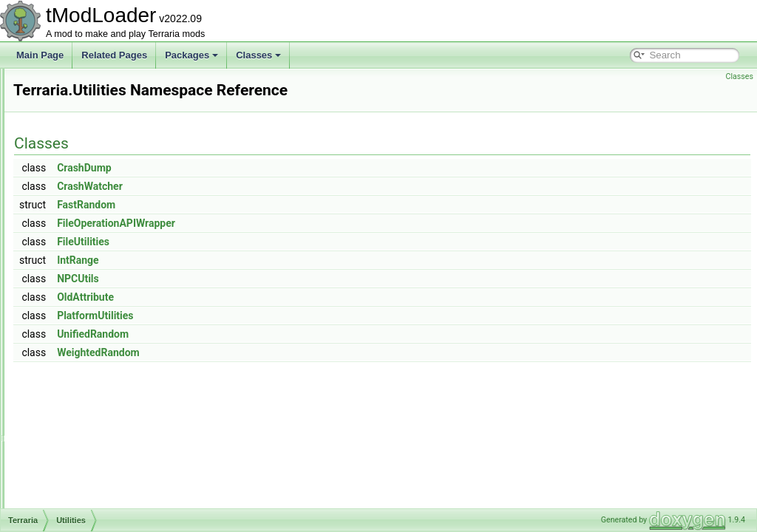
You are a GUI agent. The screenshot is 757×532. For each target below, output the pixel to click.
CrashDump (269, 188)
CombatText (84, 426)
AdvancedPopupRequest (110, 328)
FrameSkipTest (90, 491)
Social (73, 247)
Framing (77, 507)
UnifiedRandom (278, 355)
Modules (77, 166)
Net (68, 182)
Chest (72, 377)
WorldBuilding (88, 312)
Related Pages (114, 55)
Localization (84, 117)
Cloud (72, 393)
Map (69, 133)
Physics (76, 214)
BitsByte (77, 361)
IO (65, 100)
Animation (80, 344)
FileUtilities (268, 262)
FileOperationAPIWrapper (301, 244)
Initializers (80, 84)
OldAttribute (270, 318)
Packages (191, 55)
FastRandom (271, 225)
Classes (258, 55)
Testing (75, 263)
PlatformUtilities (280, 336)
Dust (70, 458)
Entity (72, 474)
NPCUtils (263, 299)
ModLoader (83, 149)
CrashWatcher (275, 207)
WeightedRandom (283, 373)
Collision (77, 409)
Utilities (75, 296)
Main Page (40, 55)
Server (74, 231)
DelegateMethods (95, 442)
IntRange (263, 281)
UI (65, 279)
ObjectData (83, 198)
